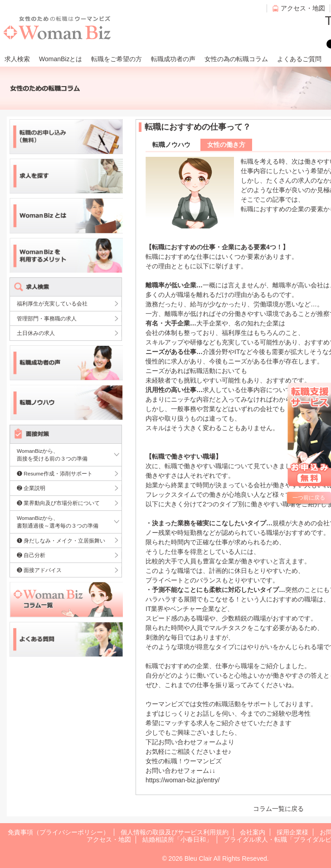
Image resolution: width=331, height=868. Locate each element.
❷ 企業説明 (31, 488)
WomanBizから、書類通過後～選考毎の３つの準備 (58, 522)
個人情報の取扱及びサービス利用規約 (175, 832)
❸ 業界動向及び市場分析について (58, 503)
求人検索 (17, 59)
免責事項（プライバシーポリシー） (58, 832)
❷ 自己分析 (31, 555)
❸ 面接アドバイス (39, 570)
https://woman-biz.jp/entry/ (183, 780)
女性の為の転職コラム (236, 59)
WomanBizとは (61, 59)
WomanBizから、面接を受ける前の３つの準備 (52, 455)
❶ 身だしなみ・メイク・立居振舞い (61, 541)
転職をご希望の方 (117, 59)
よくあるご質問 (299, 59)
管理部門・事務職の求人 (47, 318)
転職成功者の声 (173, 59)
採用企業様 (292, 832)
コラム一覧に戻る (278, 809)
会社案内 (253, 832)
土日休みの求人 (36, 333)
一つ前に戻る (309, 498)
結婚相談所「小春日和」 (177, 839)
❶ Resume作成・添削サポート (55, 473)
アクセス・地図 (303, 8)
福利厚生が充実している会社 (52, 303)
